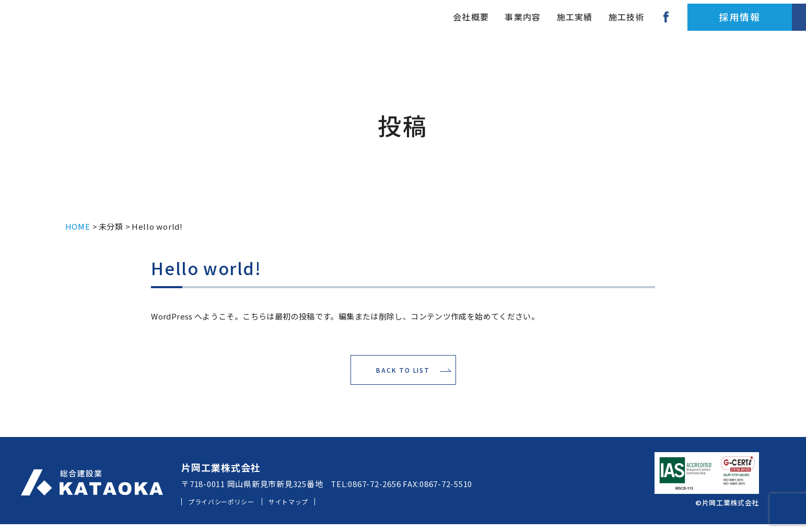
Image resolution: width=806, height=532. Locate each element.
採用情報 (649, 23)
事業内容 (420, 24)
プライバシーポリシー (231, 509)
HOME (78, 226)
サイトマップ (315, 509)
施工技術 (532, 24)
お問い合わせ (754, 23)
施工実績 (476, 24)
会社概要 (364, 24)
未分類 (111, 226)
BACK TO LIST (403, 374)
